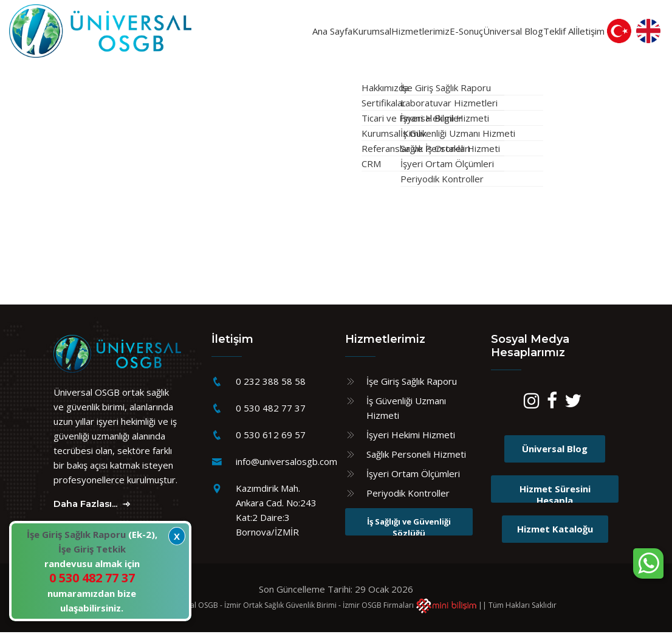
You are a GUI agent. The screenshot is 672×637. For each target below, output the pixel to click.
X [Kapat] (177, 536)
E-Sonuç (411, 33)
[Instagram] (532, 408)
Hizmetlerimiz (349, 33)
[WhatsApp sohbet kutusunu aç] (648, 563)
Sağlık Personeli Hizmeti (416, 460)
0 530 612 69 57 (271, 440)
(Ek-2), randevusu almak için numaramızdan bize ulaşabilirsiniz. (92, 571)
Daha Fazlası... (93, 509)
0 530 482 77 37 (271, 413)
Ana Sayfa (213, 33)
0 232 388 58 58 (271, 387)
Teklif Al (532, 33)
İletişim (585, 33)
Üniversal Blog (465, 33)
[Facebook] (552, 408)
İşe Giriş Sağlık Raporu (412, 387)
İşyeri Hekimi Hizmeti (411, 440)
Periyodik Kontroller (408, 498)
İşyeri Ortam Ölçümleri (413, 479)
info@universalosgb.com (286, 467)
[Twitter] (573, 408)
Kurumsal (278, 33)
